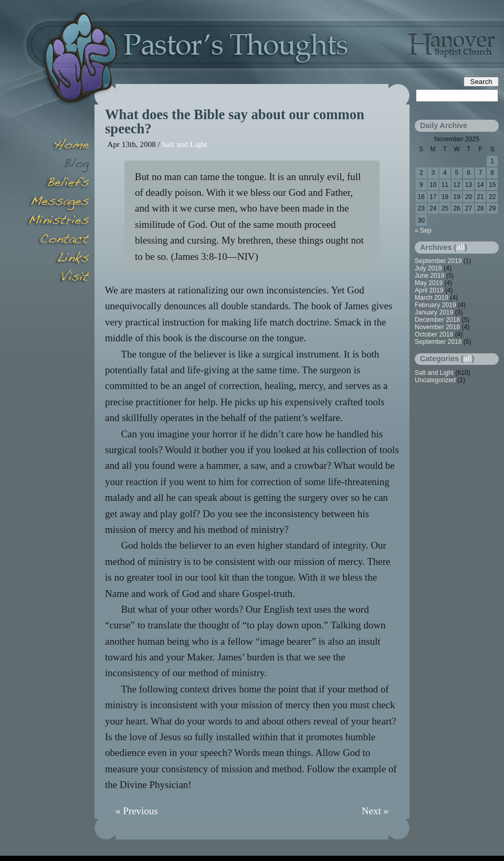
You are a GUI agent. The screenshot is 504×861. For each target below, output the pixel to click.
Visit (58, 278)
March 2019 (432, 298)
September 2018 (438, 342)
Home (58, 146)
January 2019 (434, 312)
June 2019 (430, 276)
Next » (375, 811)
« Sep (423, 230)
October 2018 (434, 334)
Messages (58, 203)
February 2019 (435, 305)
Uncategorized (435, 380)
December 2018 (437, 320)
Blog (58, 165)
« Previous (137, 811)
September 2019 (438, 261)
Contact (58, 240)
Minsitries (58, 222)
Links (58, 259)
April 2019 (429, 290)
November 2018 (437, 327)
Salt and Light (185, 144)
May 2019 (429, 283)
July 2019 (428, 268)
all (460, 247)
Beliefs (58, 184)
